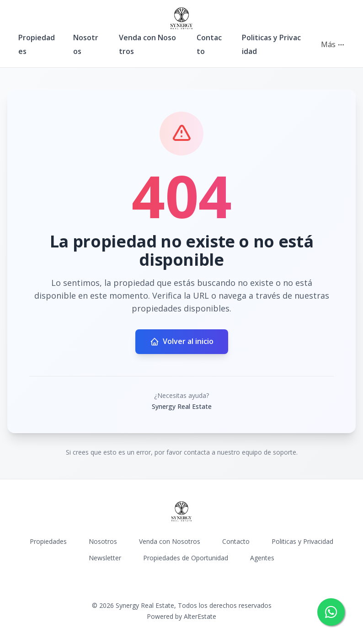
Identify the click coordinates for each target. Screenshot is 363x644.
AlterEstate (200, 616)
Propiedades (48, 541)
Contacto (236, 541)
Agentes (262, 558)
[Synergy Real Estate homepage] (181, 18)
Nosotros (103, 541)
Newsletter (105, 558)
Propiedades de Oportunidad (186, 558)
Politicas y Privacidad (302, 541)
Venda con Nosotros (170, 541)
